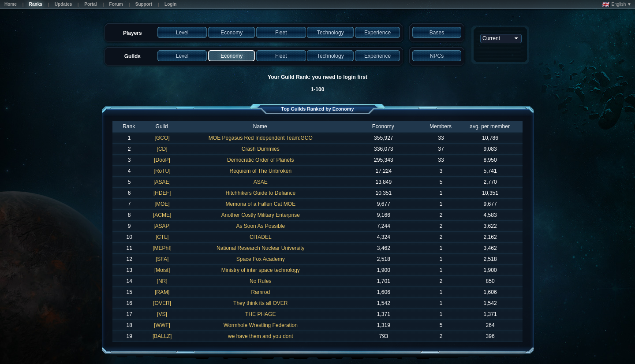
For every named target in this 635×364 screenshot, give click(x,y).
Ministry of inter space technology (261, 270)
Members (441, 126)
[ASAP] (162, 226)
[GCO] (162, 138)
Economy (383, 126)
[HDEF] (162, 193)
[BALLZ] (162, 336)
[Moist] (162, 270)
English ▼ (617, 4)
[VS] (162, 314)
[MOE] (162, 204)
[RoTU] (162, 171)
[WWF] (162, 325)
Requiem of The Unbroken (261, 171)
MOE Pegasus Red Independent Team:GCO (261, 138)
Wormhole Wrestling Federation (261, 325)
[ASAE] (162, 182)
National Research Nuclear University (260, 248)
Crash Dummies (261, 149)
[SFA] (162, 259)
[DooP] (162, 160)
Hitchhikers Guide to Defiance (260, 193)
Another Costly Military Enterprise (261, 215)
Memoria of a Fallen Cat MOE (260, 204)
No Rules (260, 281)
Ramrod (260, 292)
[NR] (162, 281)
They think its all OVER (260, 303)
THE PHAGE (260, 314)
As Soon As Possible (260, 226)
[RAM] (162, 292)
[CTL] (162, 237)
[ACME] (162, 215)
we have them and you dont (260, 336)
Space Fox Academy (261, 259)
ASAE (261, 182)
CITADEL (261, 237)
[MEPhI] (162, 248)
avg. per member (490, 126)
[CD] (162, 149)
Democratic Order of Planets (260, 160)
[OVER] (162, 303)
